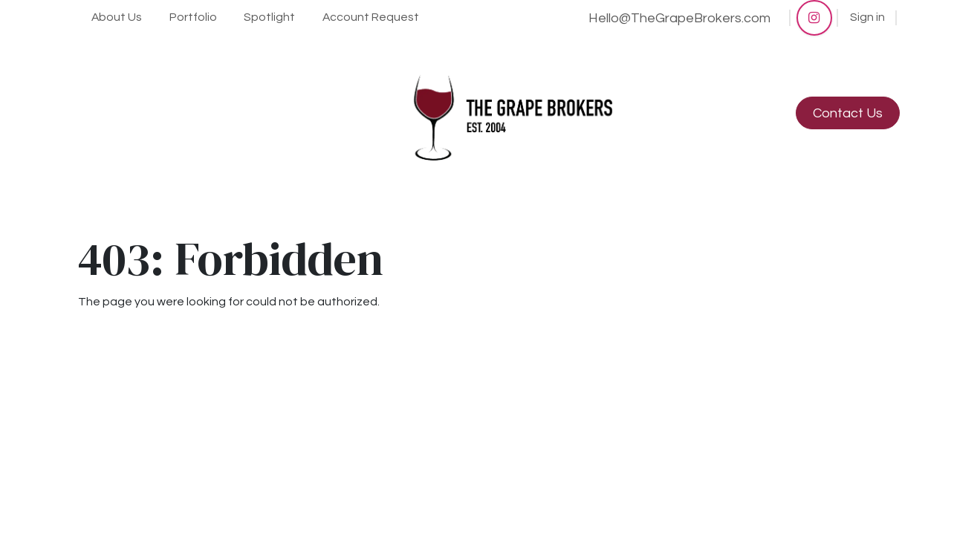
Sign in (867, 17)
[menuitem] (117, 18)
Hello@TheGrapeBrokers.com (679, 18)
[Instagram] (814, 18)
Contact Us (848, 113)
